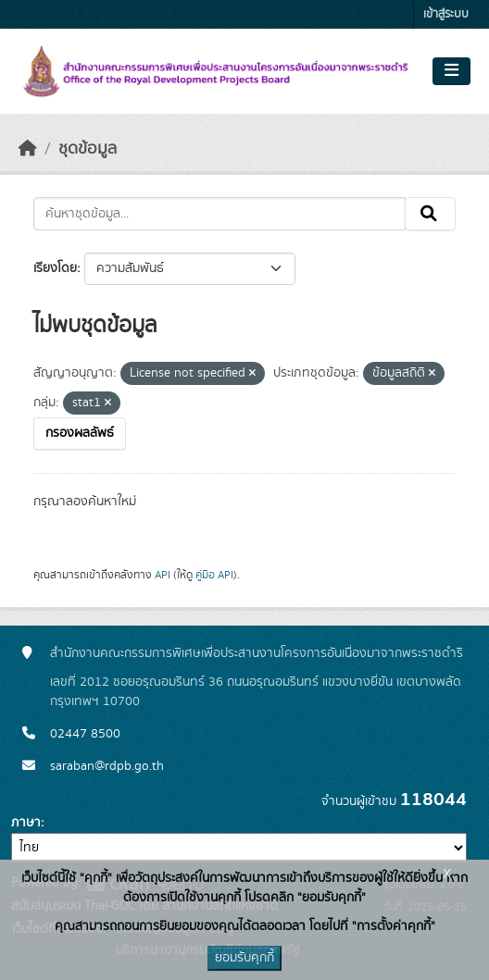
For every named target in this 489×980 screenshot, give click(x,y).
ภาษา (26, 823)
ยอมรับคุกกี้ (244, 958)
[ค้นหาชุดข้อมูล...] (219, 214)
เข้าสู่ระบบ (446, 14)
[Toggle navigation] (451, 71)
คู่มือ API (214, 575)
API (163, 575)
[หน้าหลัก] (28, 149)
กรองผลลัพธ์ (80, 433)
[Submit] (430, 214)
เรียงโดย (55, 268)
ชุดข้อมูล (88, 149)
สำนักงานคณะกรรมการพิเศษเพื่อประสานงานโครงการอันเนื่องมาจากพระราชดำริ (257, 653)
